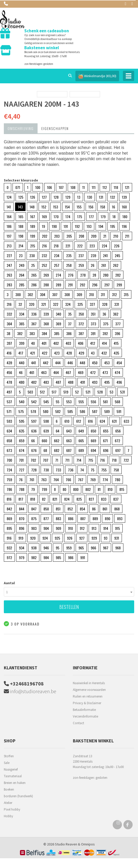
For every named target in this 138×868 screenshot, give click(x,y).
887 (83, 518)
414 (104, 343)
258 (69, 265)
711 (67, 460)
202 (45, 236)
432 (104, 353)
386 (69, 333)
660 (44, 441)
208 (81, 236)
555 (81, 402)
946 (46, 548)
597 (34, 421)
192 (77, 226)
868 (117, 509)
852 (70, 509)
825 (79, 499)
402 (56, 343)
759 (9, 480)
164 (9, 216)
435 (116, 353)
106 (49, 187)
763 (44, 480)
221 (68, 246)
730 (46, 470)
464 (56, 372)
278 (83, 275)
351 (93, 314)
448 (82, 363)
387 (81, 333)
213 (9, 246)
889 (95, 518)
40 (33, 343)
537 (9, 402)
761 (32, 480)
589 (107, 411)
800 (76, 489)
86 (94, 509)
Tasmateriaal (13, 776)
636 (34, 431)
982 (34, 557)
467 (68, 372)
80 (64, 489)
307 (55, 294)
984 (46, 557)
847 (34, 509)
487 (58, 382)
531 (123, 392)
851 (58, 509)
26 (93, 265)
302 (30, 294)
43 (93, 353)
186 (9, 226)
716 (102, 460)
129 (68, 197)
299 (119, 285)
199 (33, 236)
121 (127, 187)
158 (103, 207)
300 (18, 294)
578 (33, 411)
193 (89, 226)
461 (32, 372)
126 (33, 197)
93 (106, 538)
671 (105, 441)
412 (93, 343)
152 (44, 207)
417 (21, 353)
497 (9, 392)
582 (58, 411)
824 (67, 499)
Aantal (9, 583)
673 (9, 450)
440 (22, 363)
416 (9, 353)
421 (33, 353)
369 (58, 324)
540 (22, 402)
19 (43, 226)
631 (114, 421)
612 (79, 421)
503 (30, 392)
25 (33, 265)
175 (80, 216)
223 (92, 246)
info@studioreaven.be (30, 691)
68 (45, 450)
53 (111, 392)
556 (93, 402)
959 (69, 548)
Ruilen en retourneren (88, 696)
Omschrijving (21, 128)
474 (117, 372)
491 (83, 382)
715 (91, 460)
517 (54, 392)
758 (116, 470)
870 (22, 518)
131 (101, 197)
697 (118, 450)
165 (21, 216)
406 (81, 343)
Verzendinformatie (85, 716)
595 (22, 421)
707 (46, 460)
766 (68, 480)
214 (21, 246)
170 (56, 216)
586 (82, 411)
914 (106, 528)
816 (9, 499)
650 (93, 431)
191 (66, 226)
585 (70, 411)
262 (116, 265)
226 (117, 246)
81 (99, 489)
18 (114, 216)
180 (125, 216)
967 (106, 548)
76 (21, 480)
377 (118, 324)
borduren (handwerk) (18, 796)
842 (9, 509)
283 (9, 285)
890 (107, 518)
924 (45, 538)
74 (82, 470)
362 (116, 314)
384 (44, 333)
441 (34, 363)
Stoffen (9, 756)
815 (122, 489)
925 (57, 538)
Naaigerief (11, 769)
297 (107, 285)
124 (9, 197)
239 (93, 255)
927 (82, 538)
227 (9, 255)
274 (58, 275)
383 (32, 333)
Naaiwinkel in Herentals (89, 683)
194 (101, 226)
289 (58, 285)
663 (69, 441)
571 (9, 411)
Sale (7, 763)
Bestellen (69, 607)
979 (22, 557)
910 (70, 528)
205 (69, 236)
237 (81, 255)
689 (81, 450)
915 (117, 528)
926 (70, 538)
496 (119, 382)
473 (105, 372)
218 (56, 246)
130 (90, 197)
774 (105, 480)
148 (32, 207)
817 (21, 499)
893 (120, 518)
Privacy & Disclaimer (87, 703)
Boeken (9, 789)
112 (105, 187)
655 (106, 431)
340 (58, 314)
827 (91, 499)
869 (9, 518)
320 (32, 304)
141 (9, 207)
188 (21, 226)
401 (44, 343)
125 (21, 197)
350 (81, 314)
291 (70, 285)
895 (9, 528)
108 (73, 187)
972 (9, 557)
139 (124, 197)
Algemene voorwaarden (89, 690)
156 (91, 207)
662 (57, 441)
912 (82, 528)
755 (104, 470)
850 (46, 509)
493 (95, 382)
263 (9, 275)
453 (107, 363)
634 (9, 431)
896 (22, 528)
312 (114, 294)
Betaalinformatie (84, 710)
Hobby (8, 816)
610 (67, 421)
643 (69, 431)
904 (46, 528)
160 (124, 207)
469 (81, 372)
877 (46, 518)
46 (21, 372)
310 (91, 294)
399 (22, 343)
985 (58, 557)
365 (22, 324)
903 (34, 528)
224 (104, 246)
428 (69, 353)
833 (104, 499)
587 (95, 411)
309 (79, 294)
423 (57, 353)
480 (22, 382)
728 (34, 470)
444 (58, 363)
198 (21, 236)
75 (93, 470)
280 (106, 275)
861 (105, 509)
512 (42, 392)
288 (46, 285)
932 (9, 548)
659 (22, 441)
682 (57, 450)
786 (9, 489)
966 (93, 548)
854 (82, 509)
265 (34, 275)
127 (44, 197)
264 (22, 275)
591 (119, 411)
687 (69, 450)
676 (34, 450)
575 (21, 411)
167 (33, 216)
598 (46, 421)
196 (124, 226)
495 (107, 382)
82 (44, 499)
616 (90, 421)
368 (46, 324)
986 (71, 557)
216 (44, 246)
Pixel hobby (12, 809)
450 (95, 363)
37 (70, 324)
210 (116, 236)
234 (57, 255)
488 (71, 382)
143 (20, 207)
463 (44, 372)
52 (77, 392)
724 (9, 470)
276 (71, 275)
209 (94, 236)
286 (34, 285)
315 (126, 294)
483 (46, 382)
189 (33, 226)
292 (82, 285)
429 (81, 353)
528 (100, 392)
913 (94, 528)
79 (33, 489)
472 (93, 372)
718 (114, 460)
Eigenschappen (55, 128)
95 (57, 548)
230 (32, 255)
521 (88, 392)
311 (103, 294)
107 (61, 187)
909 (58, 528)
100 (38, 187)
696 (106, 450)
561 (105, 402)
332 (9, 314)
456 (9, 372)
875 (34, 518)
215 (33, 246)
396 (117, 333)
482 (34, 382)
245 (117, 255)
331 (117, 304)
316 (9, 304)
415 (116, 343)
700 (9, 460)
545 (46, 402)
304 (43, 294)
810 (110, 489)
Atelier (8, 803)
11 (84, 187)
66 (33, 441)
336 (34, 314)
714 (79, 460)
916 (9, 538)
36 (104, 314)
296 (95, 285)
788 (22, 489)
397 (9, 343)
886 (71, 518)
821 (55, 499)
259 (81, 265)
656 (118, 431)
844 (22, 509)
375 (106, 324)
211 (127, 236)
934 (22, 548)
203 (57, 236)
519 (66, 392)
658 (9, 441)
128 (56, 197)
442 (46, 363)
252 (44, 265)
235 (69, 255)
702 (33, 460)
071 (18, 187)
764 (56, 480)
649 (81, 431)
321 (44, 304)
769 (93, 480)
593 (9, 421)
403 (68, 343)
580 (46, 411)
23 (21, 255)
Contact (78, 723)
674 (22, 450)
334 (22, 314)
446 (70, 363)
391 (93, 333)
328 (105, 304)
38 (8, 333)
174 (68, 216)
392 (105, 333)
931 (117, 538)
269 (46, 275)
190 (54, 226)
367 (34, 324)
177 (91, 216)
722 (126, 460)
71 (57, 460)
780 (117, 480)
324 (68, 304)
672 (117, 441)
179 (103, 216)
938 (34, 548)
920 (33, 538)
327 (92, 304)
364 (9, 324)
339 (46, 314)
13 (79, 197)
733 (58, 470)
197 (9, 236)
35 (70, 314)
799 (44, 489)
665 (81, 441)
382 (20, 333)
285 (22, 285)
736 (71, 470)
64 (57, 431)
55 (57, 402)
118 (116, 187)
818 (33, 499)
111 (94, 187)
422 (45, 353)
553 (69, 402)
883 (58, 518)
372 (81, 324)
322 (56, 304)
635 (22, 431)
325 (80, 304)
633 (126, 421)
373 (93, 324)
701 (21, 460)
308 (67, 294)
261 (104, 265)
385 (57, 333)
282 (118, 275)
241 (105, 255)
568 (117, 402)
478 (9, 382)
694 (93, 450)
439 (9, 363)
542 (34, 402)
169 (44, 216)
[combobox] (69, 592)
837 (116, 499)
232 (44, 255)
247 (9, 265)
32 (20, 304)
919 (21, 538)
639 (46, 431)
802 (88, 489)
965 (81, 548)
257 (57, 265)
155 (79, 207)
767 (81, 480)
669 (93, 441)
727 (22, 470)
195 (113, 226)
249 (22, 265)
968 (118, 548)
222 (80, 246)
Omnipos (88, 844)
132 (113, 197)
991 (83, 557)
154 (67, 207)
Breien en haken (15, 783)
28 (94, 275)
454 (119, 363)
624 (102, 421)
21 (105, 236)
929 (94, 538)
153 (56, 207)
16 (113, 207)
